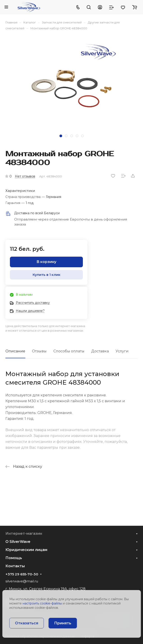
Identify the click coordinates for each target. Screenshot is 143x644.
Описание (15, 351)
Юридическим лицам (26, 550)
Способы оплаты (69, 351)
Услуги (122, 351)
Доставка (100, 351)
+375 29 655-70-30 (22, 574)
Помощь (14, 558)
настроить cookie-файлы (42, 603)
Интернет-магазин (24, 534)
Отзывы (39, 351)
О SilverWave (18, 542)
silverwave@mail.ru (22, 581)
